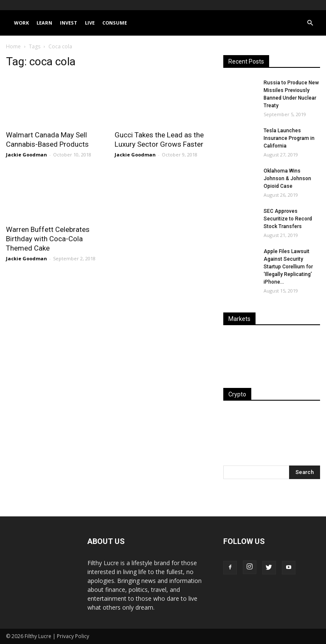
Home (13, 46)
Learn (44, 23)
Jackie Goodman (27, 155)
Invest (69, 23)
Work (21, 23)
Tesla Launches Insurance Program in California (289, 138)
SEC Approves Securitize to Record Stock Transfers (288, 219)
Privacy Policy (73, 636)
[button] (310, 23)
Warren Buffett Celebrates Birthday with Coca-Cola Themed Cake (48, 239)
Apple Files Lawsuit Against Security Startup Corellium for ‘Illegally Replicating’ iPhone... (288, 267)
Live (90, 23)
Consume (115, 23)
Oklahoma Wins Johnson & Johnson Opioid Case (287, 178)
